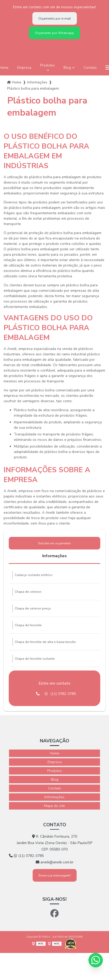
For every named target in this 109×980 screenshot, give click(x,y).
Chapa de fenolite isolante (35, 659)
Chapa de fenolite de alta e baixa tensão (45, 642)
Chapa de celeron (28, 592)
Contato (90, 68)
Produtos (47, 65)
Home (17, 82)
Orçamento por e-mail (55, 18)
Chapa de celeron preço (33, 608)
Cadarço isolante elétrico (34, 575)
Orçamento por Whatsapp (55, 33)
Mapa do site (55, 806)
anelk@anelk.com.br (55, 862)
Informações (37, 82)
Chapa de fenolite (28, 625)
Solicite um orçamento (55, 543)
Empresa (24, 68)
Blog (67, 68)
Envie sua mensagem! (55, 875)
